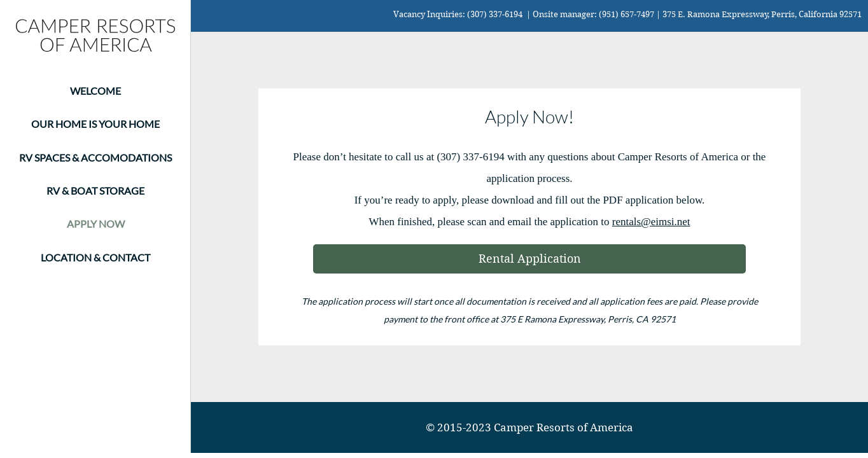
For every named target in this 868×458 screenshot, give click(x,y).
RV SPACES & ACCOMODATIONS (95, 157)
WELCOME (95, 91)
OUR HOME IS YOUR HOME (95, 124)
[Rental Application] (530, 259)
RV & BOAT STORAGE (95, 191)
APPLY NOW (96, 224)
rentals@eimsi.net (651, 222)
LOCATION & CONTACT (95, 257)
